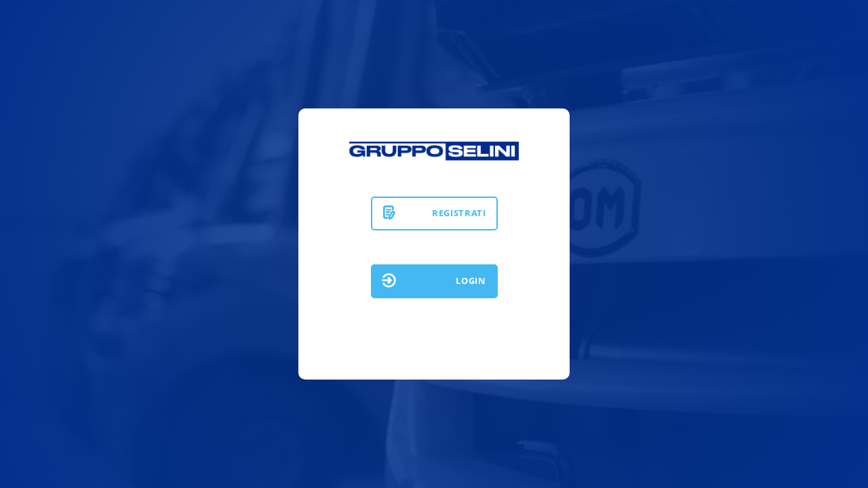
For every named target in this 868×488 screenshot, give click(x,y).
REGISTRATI (459, 213)
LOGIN (471, 281)
